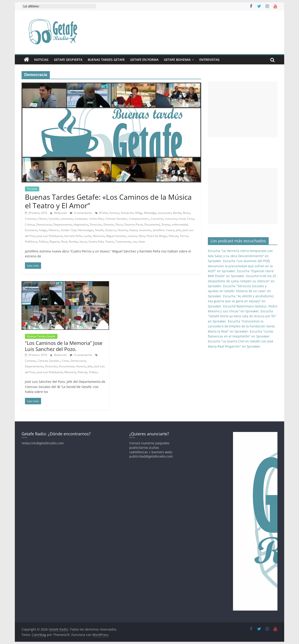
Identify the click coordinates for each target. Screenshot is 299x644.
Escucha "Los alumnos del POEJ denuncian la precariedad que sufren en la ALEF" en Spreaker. (240, 266)
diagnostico (81, 225)
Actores (114, 213)
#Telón (103, 213)
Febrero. (54, 230)
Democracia (44, 225)
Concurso (171, 219)
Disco (119, 225)
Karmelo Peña (73, 236)
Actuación (127, 213)
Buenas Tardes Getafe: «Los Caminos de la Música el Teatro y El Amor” (108, 201)
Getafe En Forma (144, 60)
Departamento (63, 225)
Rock (64, 242)
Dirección (96, 225)
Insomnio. (145, 230)
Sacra (83, 242)
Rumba (73, 242)
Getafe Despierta (68, 60)
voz (135, 242)
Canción (54, 219)
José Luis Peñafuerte (50, 236)
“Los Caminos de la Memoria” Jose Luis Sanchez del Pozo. (64, 346)
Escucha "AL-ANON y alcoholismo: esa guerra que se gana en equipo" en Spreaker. (241, 301)
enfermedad (180, 225)
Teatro (109, 242)
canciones (67, 219)
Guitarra (111, 230)
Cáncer (42, 219)
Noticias (41, 60)
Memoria (99, 236)
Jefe (179, 230)
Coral (182, 219)
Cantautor (81, 219)
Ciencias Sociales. (116, 219)
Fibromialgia (85, 230)
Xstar (142, 242)
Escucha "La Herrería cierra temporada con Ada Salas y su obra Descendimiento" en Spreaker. (240, 256)
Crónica (30, 225)
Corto (190, 219)
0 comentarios (81, 213)
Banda (177, 213)
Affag (139, 213)
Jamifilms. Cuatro (164, 230)
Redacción (61, 213)
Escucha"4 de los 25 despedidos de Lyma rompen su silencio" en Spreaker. (242, 281)
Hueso (133, 230)
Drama (166, 225)
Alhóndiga (150, 213)
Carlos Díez (96, 219)
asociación (165, 213)
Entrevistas (209, 60)
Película (173, 236)
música (132, 236)
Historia (123, 230)
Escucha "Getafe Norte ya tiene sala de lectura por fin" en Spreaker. (242, 316)
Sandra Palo (96, 242)
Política (43, 242)
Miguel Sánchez (116, 236)
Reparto (55, 242)
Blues (186, 213)
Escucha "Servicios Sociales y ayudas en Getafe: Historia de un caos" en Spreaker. (239, 291)
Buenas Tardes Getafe (106, 60)
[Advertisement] (243, 109)
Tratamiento (123, 242)
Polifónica (31, 242)
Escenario (31, 230)
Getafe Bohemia (177, 60)
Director (109, 225)
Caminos (30, 219)
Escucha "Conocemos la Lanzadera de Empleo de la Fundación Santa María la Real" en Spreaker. (241, 326)
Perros (184, 236)
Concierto (157, 219)
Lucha (87, 236)
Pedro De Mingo (157, 236)
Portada (32, 189)
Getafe (99, 230)
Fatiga (43, 230)
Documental (152, 225)
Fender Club (68, 230)
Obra (142, 236)
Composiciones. (139, 219)
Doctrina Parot (133, 225)
